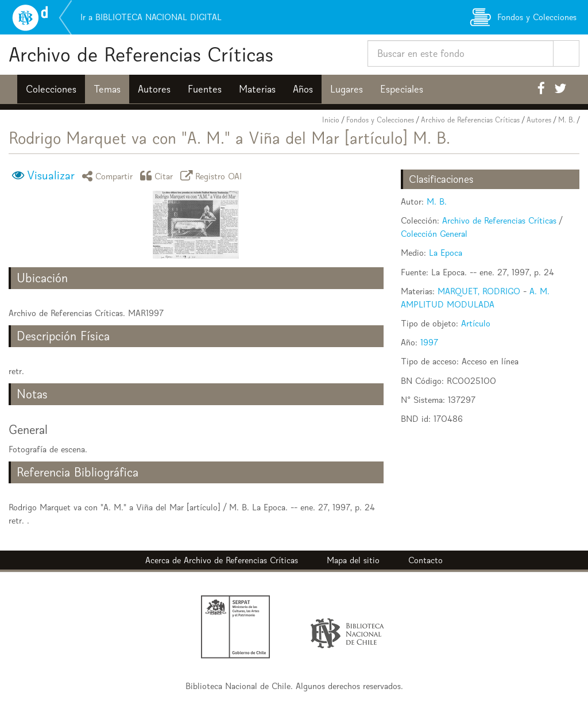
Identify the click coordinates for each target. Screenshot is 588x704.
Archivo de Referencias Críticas (141, 54)
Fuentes (205, 89)
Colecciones (51, 89)
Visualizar (51, 175)
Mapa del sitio (353, 560)
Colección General (434, 234)
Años (303, 89)
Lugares (347, 89)
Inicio (331, 120)
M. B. (566, 120)
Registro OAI (213, 176)
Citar (158, 176)
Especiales (402, 89)
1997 (429, 342)
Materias (257, 89)
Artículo (476, 323)
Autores (154, 89)
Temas (107, 89)
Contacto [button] (425, 560)
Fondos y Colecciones (380, 120)
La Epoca (446, 253)
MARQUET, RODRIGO (479, 291)
